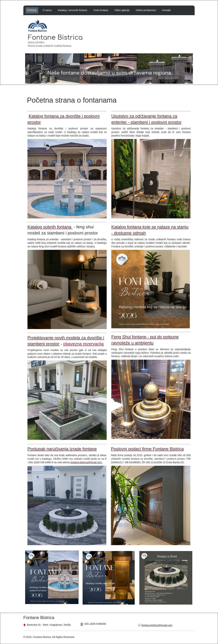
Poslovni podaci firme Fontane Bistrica (147, 449)
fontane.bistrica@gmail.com (157, 625)
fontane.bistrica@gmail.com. (86, 462)
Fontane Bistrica (55, 37)
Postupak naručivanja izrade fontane (62, 449)
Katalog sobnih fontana (50, 227)
